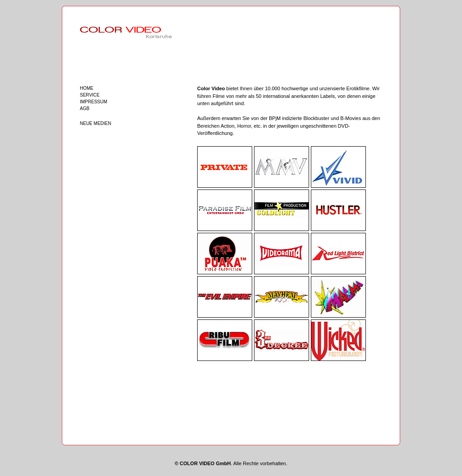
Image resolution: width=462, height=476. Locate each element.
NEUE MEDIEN (95, 123)
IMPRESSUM (94, 102)
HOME (87, 88)
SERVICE (90, 95)
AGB (85, 109)
